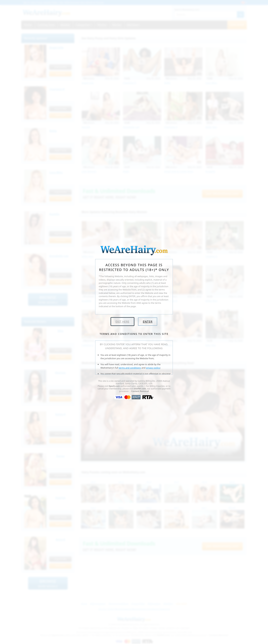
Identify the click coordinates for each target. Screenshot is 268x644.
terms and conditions (130, 368)
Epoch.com (114, 386)
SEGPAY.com (140, 389)
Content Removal (140, 391)
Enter (148, 322)
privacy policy (153, 368)
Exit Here (122, 322)
